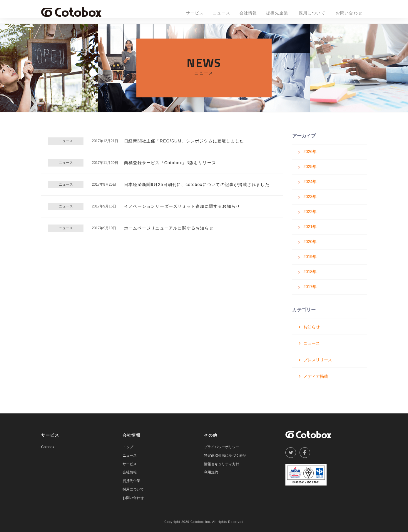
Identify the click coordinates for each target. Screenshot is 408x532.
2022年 (310, 212)
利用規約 (211, 472)
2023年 (310, 197)
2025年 (310, 167)
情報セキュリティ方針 (222, 464)
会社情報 (248, 13)
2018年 (310, 272)
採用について (312, 13)
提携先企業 (277, 13)
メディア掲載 (316, 376)
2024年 (310, 182)
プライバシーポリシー (222, 447)
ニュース (221, 13)
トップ (128, 447)
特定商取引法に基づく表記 (225, 455)
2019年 (310, 257)
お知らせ (312, 327)
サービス (195, 13)
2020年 (310, 242)
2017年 (310, 287)
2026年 (310, 152)
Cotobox (48, 447)
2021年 (310, 227)
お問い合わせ (349, 13)
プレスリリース (318, 360)
